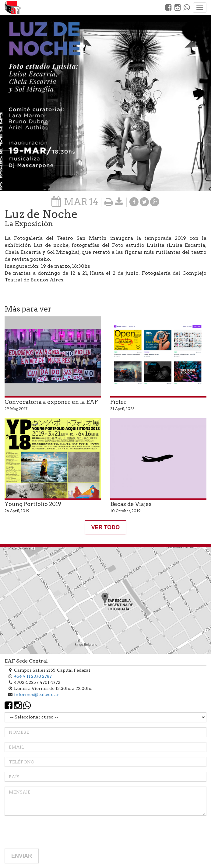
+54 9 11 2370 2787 (33, 676)
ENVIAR (22, 856)
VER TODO (106, 527)
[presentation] (51, 832)
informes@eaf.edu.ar (37, 694)
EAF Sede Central (26, 661)
